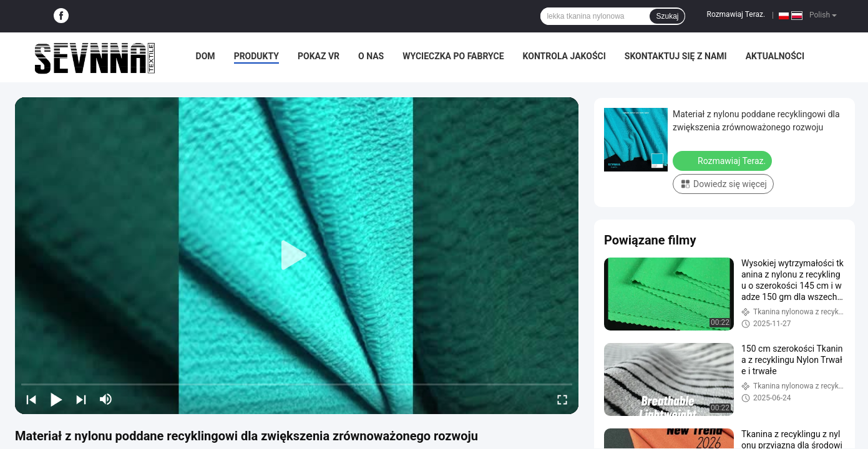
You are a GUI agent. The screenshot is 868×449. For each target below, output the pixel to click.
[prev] (31, 399)
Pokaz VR (319, 56)
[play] (297, 256)
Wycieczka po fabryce (453, 56)
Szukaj (667, 16)
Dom (206, 56)
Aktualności (775, 56)
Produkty (256, 56)
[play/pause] (56, 399)
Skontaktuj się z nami (676, 56)
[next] (81, 399)
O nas (371, 56)
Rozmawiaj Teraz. (736, 14)
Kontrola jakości (564, 56)
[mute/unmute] (106, 399)
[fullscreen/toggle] (562, 399)
